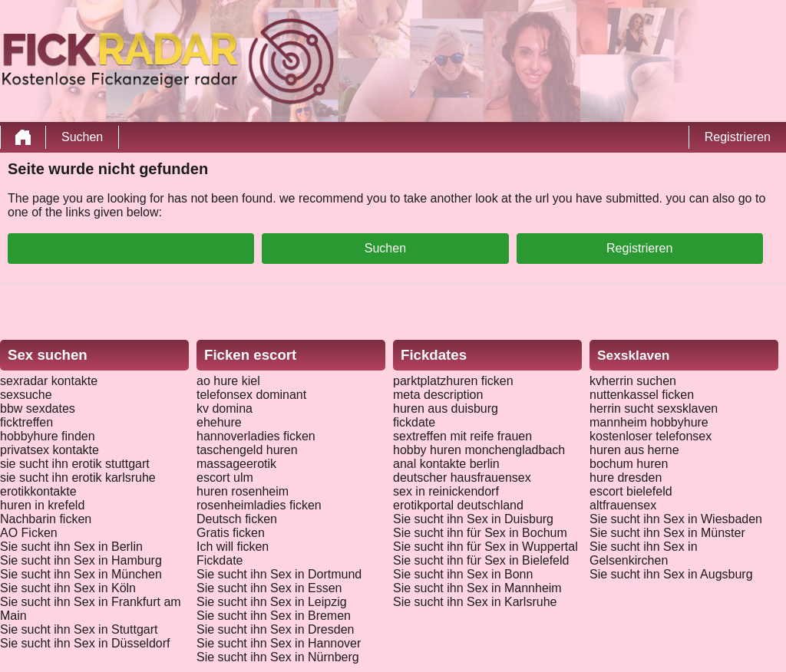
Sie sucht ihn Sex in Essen (269, 588)
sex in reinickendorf (446, 491)
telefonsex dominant (251, 395)
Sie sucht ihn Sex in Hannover (279, 643)
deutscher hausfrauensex (462, 478)
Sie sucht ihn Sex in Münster (667, 533)
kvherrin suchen (633, 381)
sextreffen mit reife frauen (462, 436)
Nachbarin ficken (46, 519)
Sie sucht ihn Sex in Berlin (71, 547)
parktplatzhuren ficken (453, 381)
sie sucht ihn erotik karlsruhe (78, 478)
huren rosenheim (243, 491)
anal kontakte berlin (446, 464)
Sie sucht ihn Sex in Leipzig (272, 602)
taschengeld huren (247, 450)
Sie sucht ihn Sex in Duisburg (473, 519)
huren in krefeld (42, 505)
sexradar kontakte (49, 381)
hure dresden (626, 478)
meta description (438, 395)
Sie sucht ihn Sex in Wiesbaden (676, 519)
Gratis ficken (231, 533)
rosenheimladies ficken (259, 505)
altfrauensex (623, 505)
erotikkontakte (38, 491)
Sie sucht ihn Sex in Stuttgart (79, 629)
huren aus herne (634, 450)
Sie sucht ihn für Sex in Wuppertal (485, 547)
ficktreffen (26, 422)
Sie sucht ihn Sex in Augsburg (671, 574)
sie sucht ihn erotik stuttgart (75, 464)
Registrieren (738, 137)
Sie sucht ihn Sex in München (81, 574)
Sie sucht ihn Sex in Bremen (274, 616)
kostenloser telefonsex (651, 436)
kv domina (225, 408)
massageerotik (236, 464)
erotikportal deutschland (458, 505)
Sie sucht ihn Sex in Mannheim (477, 588)
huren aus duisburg (446, 408)
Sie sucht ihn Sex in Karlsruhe (475, 602)
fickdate (414, 422)
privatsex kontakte (50, 450)
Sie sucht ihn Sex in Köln (68, 588)
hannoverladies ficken (256, 436)
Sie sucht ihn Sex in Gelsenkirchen (644, 553)
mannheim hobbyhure (649, 422)
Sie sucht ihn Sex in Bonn (463, 574)
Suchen (82, 137)
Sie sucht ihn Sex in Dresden (275, 629)
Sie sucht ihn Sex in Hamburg (81, 560)
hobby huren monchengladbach (479, 450)
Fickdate (220, 560)
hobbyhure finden (48, 436)
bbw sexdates (38, 408)
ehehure (219, 422)
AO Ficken (29, 533)
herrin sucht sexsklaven (654, 408)
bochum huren (629, 464)
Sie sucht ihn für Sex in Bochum (480, 533)
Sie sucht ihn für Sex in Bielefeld (481, 560)
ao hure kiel (228, 381)
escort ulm (225, 478)
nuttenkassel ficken (642, 395)
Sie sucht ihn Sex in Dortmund (279, 574)
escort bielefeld (631, 491)
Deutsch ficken (237, 519)
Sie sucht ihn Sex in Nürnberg (278, 657)
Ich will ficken (233, 547)
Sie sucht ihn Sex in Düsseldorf (85, 643)
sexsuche (26, 395)
